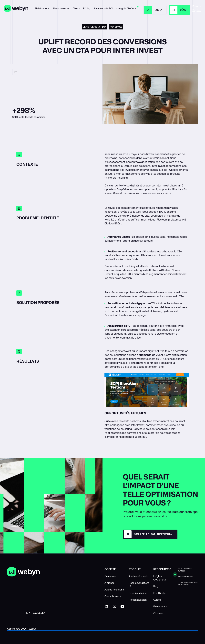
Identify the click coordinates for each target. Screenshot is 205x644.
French (197, 6)
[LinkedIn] (106, 607)
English (197, 10)
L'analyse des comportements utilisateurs (130, 208)
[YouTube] (122, 607)
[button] (42, 8)
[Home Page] (16, 8)
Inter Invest (111, 154)
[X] (114, 607)
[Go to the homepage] (23, 572)
